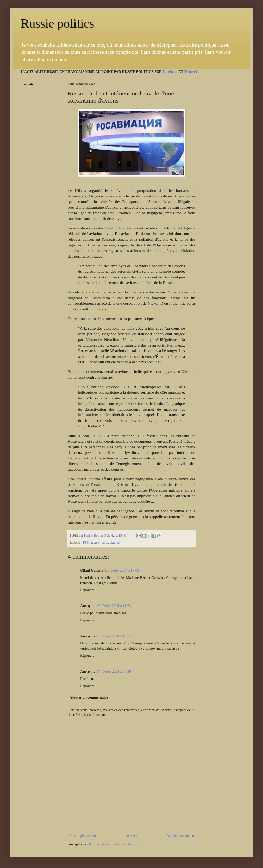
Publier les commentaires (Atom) (113, 844)
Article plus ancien (180, 836)
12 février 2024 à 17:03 (122, 570)
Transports (113, 228)
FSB (101, 436)
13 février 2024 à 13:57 (114, 636)
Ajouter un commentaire (89, 697)
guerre (95, 542)
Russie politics (57, 23)
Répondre (87, 590)
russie (104, 542)
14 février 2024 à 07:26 (114, 671)
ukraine (115, 542)
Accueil (131, 836)
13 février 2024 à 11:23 (114, 606)
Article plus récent (82, 836)
